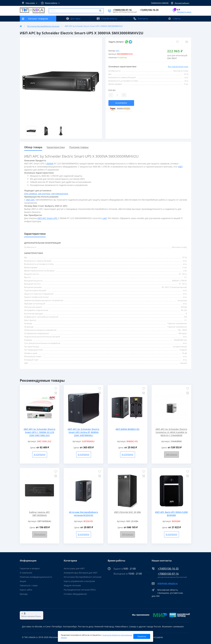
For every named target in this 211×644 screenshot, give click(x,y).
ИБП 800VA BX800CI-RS (127, 429)
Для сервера (31, 194)
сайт (105, 218)
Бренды (24, 594)
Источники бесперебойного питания (43, 26)
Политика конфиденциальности (36, 577)
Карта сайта (26, 590)
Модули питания (72, 585)
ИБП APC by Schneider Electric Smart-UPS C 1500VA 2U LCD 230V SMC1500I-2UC (40, 432)
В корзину (121, 103)
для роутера (44, 194)
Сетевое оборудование (75, 594)
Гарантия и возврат (30, 568)
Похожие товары (79, 147)
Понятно (142, 636)
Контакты (143, 19)
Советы (177, 19)
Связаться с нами (29, 585)
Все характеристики (178, 66)
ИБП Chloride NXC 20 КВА (128, 512)
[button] (29, 3)
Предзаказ (172, 455)
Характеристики (56, 147)
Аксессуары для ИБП (74, 568)
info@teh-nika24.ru (168, 583)
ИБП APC (30, 200)
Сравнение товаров (159, 3)
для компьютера (60, 194)
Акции (23, 581)
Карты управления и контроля (79, 581)
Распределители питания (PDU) (80, 590)
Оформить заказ (184, 12)
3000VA (50, 164)
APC (118, 51)
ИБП (180, 167)
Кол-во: (112, 90)
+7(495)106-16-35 (168, 569)
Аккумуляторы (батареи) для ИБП (81, 573)
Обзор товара (33, 147)
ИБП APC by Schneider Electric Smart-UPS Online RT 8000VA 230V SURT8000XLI (84, 432)
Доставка (75, 19)
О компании (26, 573)
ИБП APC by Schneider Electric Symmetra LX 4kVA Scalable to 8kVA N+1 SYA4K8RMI (172, 432)
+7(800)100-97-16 (168, 574)
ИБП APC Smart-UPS (48, 218)
